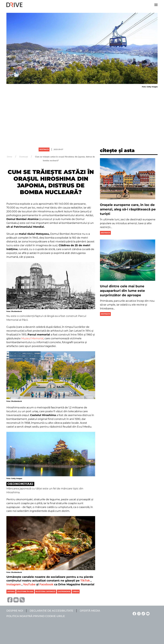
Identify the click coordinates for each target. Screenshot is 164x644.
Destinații (44, 149)
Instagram (14, 584)
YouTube (29, 584)
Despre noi (15, 611)
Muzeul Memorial (32, 338)
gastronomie (64, 591)
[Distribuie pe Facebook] (9, 600)
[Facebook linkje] (134, 613)
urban (76, 591)
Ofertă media (90, 611)
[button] (156, 5)
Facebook (46, 584)
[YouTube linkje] (147, 613)
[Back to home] (14, 5)
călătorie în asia (25, 591)
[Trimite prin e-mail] (16, 600)
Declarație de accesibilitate (51, 611)
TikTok (85, 581)
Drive (9, 157)
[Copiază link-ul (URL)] (22, 600)
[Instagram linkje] (138, 613)
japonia (11, 591)
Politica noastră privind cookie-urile (36, 616)
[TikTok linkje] (143, 613)
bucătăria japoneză (45, 591)
